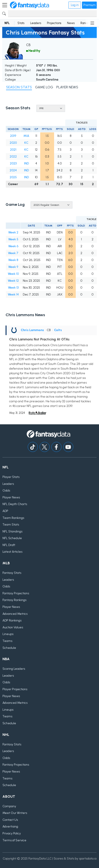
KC (26, 143)
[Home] (29, 5)
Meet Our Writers (15, 813)
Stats (21, 23)
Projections (54, 23)
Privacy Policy (12, 833)
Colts (58, 330)
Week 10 (13, 274)
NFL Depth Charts (15, 504)
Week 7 (13, 253)
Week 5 (13, 239)
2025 (13, 177)
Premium (89, 5)
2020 (13, 143)
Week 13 (13, 288)
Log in (75, 5)
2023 (13, 163)
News (71, 23)
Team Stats (11, 525)
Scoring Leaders (14, 669)
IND (26, 163)
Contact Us (10, 820)
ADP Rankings (12, 620)
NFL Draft (9, 545)
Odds (6, 491)
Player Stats (11, 477)
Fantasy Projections (16, 593)
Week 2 (13, 232)
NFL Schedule (12, 538)
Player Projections (15, 689)
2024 (13, 170)
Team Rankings (13, 518)
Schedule (9, 648)
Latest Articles (12, 552)
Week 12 (13, 281)
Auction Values (13, 627)
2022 (13, 157)
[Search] (52, 14)
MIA (26, 136)
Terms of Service (14, 840)
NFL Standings (12, 531)
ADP (5, 511)
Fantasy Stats (12, 573)
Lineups (8, 634)
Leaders (36, 23)
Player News (11, 497)
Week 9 (13, 267)
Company (9, 806)
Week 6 (13, 246)
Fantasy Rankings (14, 600)
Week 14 (13, 294)
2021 (13, 150)
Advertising (10, 827)
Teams (7, 641)
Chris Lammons (32, 330)
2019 (13, 136)
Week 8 (13, 260)
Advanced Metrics (15, 614)
